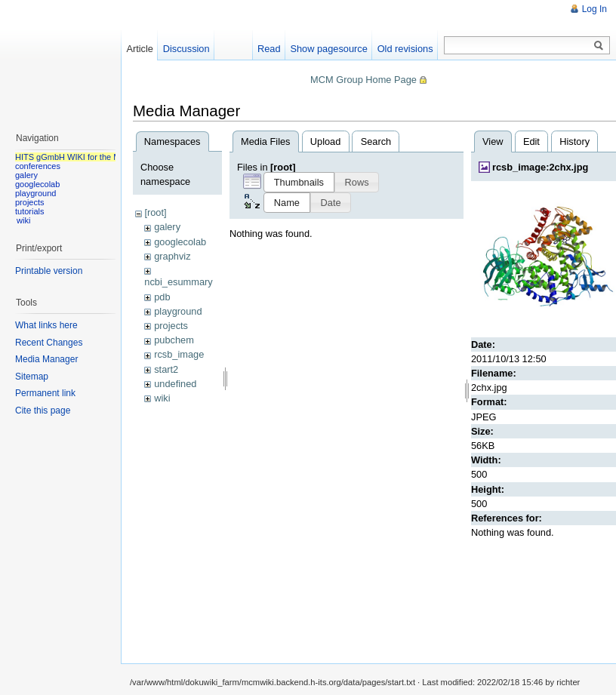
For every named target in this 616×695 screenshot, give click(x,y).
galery (167, 227)
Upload (326, 141)
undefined (175, 384)
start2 (166, 369)
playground (178, 311)
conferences (38, 166)
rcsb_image (179, 354)
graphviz (172, 256)
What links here (46, 325)
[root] (155, 212)
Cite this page (43, 411)
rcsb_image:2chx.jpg (540, 167)
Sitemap (32, 377)
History (574, 141)
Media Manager (46, 359)
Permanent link (45, 393)
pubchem (174, 340)
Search (376, 141)
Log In (594, 9)
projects (171, 326)
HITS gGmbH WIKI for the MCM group (86, 157)
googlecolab (180, 242)
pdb (162, 297)
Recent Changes (49, 343)
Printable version (49, 271)
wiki (162, 398)
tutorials (30, 211)
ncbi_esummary (178, 282)
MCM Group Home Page (363, 80)
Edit (531, 141)
